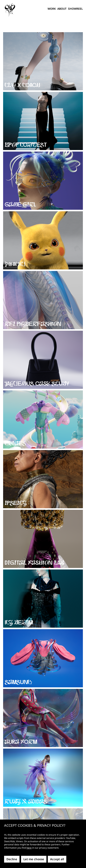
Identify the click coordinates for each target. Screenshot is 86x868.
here (29, 848)
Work (52, 9)
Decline (12, 859)
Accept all (57, 859)
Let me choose (34, 859)
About (62, 9)
